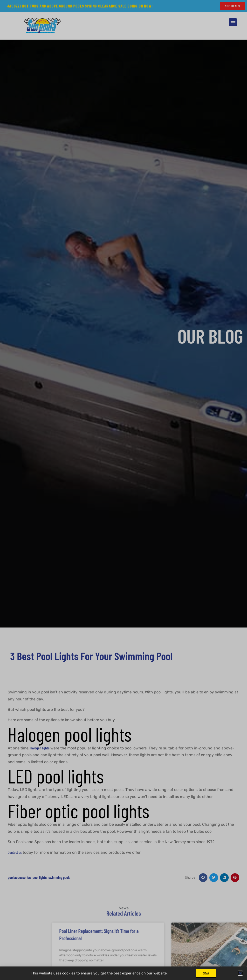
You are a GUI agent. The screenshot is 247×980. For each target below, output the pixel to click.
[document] (123, 490)
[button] (240, 973)
